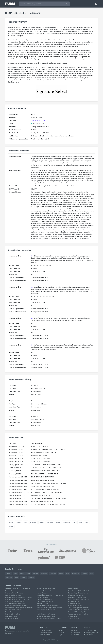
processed (33, 522)
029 (32, 318)
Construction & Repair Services (15, 601)
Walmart (32, 578)
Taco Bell (23, 578)
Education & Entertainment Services (16, 606)
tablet (80, 522)
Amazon (8, 573)
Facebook (53, 573)
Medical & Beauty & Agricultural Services (49, 608)
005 (32, 256)
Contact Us (89, 635)
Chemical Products (11, 591)
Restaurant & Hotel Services (77, 597)
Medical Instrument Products (46, 610)
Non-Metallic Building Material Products (49, 618)
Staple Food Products (75, 606)
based (87, 522)
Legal (61, 635)
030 (32, 345)
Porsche (84, 573)
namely (42, 522)
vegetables (50, 522)
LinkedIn (75, 635)
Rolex (91, 573)
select (11, 522)
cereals (11, 527)
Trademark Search (46, 631)
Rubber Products (74, 601)
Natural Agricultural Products (46, 616)
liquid (26, 522)
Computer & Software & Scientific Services (18, 599)
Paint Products (73, 589)
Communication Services (13, 595)
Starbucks (9, 578)
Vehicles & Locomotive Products (78, 614)
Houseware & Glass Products (46, 589)
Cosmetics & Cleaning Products (15, 603)
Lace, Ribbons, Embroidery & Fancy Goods (50, 595)
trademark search (17, 631)
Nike (16, 578)
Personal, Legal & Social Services (78, 593)
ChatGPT (35, 573)
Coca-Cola (44, 573)
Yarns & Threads (73, 618)
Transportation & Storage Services (79, 610)
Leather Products (42, 597)
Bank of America (25, 573)
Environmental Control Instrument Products (19, 608)
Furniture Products (11, 616)
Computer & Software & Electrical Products (19, 597)
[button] (96, 4)
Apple (15, 573)
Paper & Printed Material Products (79, 591)
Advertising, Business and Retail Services (18, 589)
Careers (61, 633)
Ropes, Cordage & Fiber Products (79, 599)
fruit (74, 522)
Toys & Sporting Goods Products (78, 608)
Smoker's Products (74, 603)
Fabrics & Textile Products (13, 610)
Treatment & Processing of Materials (80, 612)
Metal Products (41, 612)
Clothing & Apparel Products (14, 593)
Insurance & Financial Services (46, 591)
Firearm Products (11, 612)
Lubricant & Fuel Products (45, 601)
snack (58, 522)
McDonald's (76, 573)
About (61, 631)
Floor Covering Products (13, 614)
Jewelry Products (42, 593)
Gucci (68, 573)
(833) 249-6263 (90, 631)
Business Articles (45, 635)
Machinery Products (43, 603)
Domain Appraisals (46, 633)
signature (18, 522)
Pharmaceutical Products (76, 595)
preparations (66, 522)
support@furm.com (91, 633)
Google (61, 573)
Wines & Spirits (73, 616)
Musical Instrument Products (46, 614)
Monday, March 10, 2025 (39, 121)
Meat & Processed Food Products (47, 606)
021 (32, 287)
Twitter (75, 631)
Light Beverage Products (44, 599)
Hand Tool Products (11, 618)
